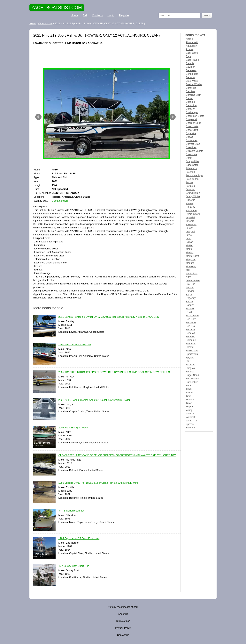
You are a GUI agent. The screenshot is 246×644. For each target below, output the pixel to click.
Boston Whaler (194, 84)
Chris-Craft (192, 130)
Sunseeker (192, 382)
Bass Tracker (193, 60)
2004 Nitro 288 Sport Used (73, 428)
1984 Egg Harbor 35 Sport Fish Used (79, 538)
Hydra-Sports (193, 214)
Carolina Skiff (193, 95)
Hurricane (191, 210)
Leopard (190, 231)
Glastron (190, 189)
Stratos (190, 372)
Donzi (189, 158)
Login (111, 15)
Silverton (191, 343)
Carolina (190, 91)
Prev (38, 117)
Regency (191, 298)
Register (124, 15)
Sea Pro (190, 326)
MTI (188, 270)
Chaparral (191, 119)
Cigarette (191, 133)
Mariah (190, 252)
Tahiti (189, 389)
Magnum (191, 259)
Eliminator (191, 168)
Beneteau (191, 70)
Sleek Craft (192, 351)
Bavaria (190, 63)
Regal (189, 294)
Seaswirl (190, 336)
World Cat (191, 421)
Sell (85, 15)
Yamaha (190, 428)
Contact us (123, 635)
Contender (192, 140)
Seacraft (190, 333)
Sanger (190, 305)
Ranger (190, 291)
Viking (189, 410)
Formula (190, 186)
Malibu (189, 245)
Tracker (190, 400)
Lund (188, 238)
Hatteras (190, 200)
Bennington (192, 74)
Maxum (190, 263)
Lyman (189, 242)
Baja (188, 56)
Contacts (97, 15)
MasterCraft (192, 256)
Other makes (193, 280)
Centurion (191, 105)
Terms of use (123, 621)
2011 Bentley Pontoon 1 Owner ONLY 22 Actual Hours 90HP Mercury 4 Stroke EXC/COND (109, 317)
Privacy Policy (123, 628)
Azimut (190, 49)
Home (74, 15)
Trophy (190, 407)
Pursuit (190, 287)
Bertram (190, 77)
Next (173, 117)
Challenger (192, 112)
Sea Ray (191, 329)
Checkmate (192, 126)
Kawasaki (191, 224)
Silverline (191, 340)
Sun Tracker (192, 379)
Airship (190, 39)
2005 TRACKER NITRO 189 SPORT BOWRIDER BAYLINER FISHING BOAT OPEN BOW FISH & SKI (115, 372)
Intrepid (190, 221)
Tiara (189, 396)
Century (190, 109)
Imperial (190, 217)
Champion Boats (195, 116)
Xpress (190, 424)
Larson (190, 228)
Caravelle (191, 88)
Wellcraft (191, 417)
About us (123, 614)
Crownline (191, 154)
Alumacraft (192, 42)
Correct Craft (193, 144)
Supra (189, 386)
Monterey (191, 266)
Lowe (189, 235)
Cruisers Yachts (194, 151)
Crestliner (191, 147)
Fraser (189, 182)
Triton (189, 403)
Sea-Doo (191, 322)
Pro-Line (190, 284)
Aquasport (191, 46)
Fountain (191, 172)
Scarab (190, 308)
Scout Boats (192, 315)
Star (188, 361)
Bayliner (190, 67)
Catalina (190, 102)
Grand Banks (193, 193)
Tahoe (189, 393)
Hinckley (190, 207)
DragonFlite (192, 161)
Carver (189, 98)
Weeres (190, 414)
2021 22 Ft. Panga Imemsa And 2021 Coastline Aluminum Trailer (94, 400)
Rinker (189, 301)
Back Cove (192, 53)
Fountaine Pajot (195, 175)
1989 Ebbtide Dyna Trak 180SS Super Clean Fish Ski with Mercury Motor (99, 483)
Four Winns (192, 179)
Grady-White (193, 196)
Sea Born (191, 319)
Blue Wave (192, 81)
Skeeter (190, 347)
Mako (189, 249)
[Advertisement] (105, 57)
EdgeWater (192, 165)
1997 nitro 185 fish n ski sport (75, 345)
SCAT (189, 312)
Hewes (190, 203)
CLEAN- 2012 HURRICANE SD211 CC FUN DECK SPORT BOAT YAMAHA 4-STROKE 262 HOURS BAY (117, 455)
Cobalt (189, 137)
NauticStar (192, 273)
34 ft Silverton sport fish (72, 511)
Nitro (188, 277)
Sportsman (192, 354)
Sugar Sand (192, 375)
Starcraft (190, 365)
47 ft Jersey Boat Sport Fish (74, 566)
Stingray (190, 368)
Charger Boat (193, 123)
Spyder (190, 358)
